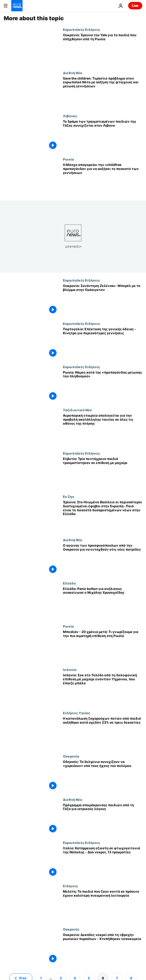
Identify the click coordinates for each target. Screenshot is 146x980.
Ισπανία (70, 669)
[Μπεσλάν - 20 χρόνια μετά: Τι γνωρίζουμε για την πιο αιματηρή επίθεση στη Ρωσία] (103, 646)
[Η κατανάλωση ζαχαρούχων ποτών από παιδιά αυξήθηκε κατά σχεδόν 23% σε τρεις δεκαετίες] (103, 733)
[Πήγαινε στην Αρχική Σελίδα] (17, 6)
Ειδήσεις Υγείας (77, 713)
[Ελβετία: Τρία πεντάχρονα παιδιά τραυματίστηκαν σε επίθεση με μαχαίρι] (103, 473)
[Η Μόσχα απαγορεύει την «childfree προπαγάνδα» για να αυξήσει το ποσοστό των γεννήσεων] (103, 179)
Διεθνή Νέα (73, 73)
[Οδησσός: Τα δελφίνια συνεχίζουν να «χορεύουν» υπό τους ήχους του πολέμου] (103, 776)
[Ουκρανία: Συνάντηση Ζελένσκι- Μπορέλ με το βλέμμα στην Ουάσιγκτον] (103, 300)
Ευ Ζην (69, 496)
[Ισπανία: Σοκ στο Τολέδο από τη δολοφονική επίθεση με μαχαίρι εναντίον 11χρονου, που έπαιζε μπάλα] (103, 689)
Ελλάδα (69, 583)
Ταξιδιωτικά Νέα (77, 410)
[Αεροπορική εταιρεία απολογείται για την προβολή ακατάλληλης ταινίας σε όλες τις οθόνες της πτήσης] (103, 430)
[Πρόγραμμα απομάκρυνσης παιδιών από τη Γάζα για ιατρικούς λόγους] (103, 819)
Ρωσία (68, 159)
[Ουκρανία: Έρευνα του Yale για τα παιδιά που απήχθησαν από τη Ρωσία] (103, 49)
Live (135, 6)
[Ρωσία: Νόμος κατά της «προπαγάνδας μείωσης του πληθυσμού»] (103, 387)
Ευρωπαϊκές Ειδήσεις (81, 29)
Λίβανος (70, 116)
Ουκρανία (71, 756)
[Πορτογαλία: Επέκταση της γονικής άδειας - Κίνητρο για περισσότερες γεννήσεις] (103, 343)
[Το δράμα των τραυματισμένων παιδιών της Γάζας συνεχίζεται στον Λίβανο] (103, 136)
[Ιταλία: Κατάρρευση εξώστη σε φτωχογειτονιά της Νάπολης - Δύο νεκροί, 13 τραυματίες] (103, 862)
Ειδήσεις (70, 886)
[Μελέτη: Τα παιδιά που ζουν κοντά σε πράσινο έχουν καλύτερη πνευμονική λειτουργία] (103, 906)
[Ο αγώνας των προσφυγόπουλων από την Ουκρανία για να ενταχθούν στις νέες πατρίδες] (103, 560)
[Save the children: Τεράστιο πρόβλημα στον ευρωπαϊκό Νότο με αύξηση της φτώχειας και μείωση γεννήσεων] (103, 93)
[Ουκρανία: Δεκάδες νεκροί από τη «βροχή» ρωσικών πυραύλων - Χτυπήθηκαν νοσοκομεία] (103, 949)
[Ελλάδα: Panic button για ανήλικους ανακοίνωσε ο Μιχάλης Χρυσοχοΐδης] (103, 603)
